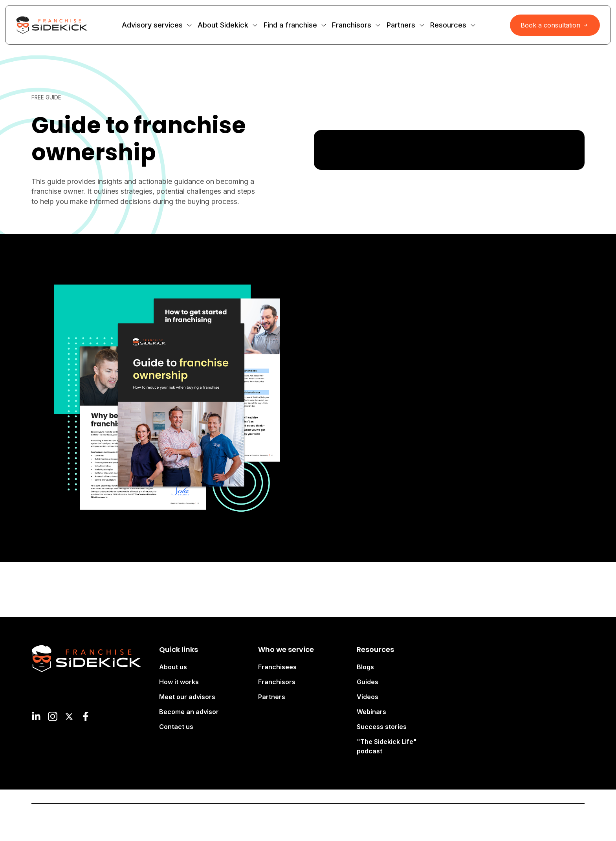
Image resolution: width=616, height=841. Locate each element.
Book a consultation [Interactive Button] (550, 25)
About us (173, 667)
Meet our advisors (187, 697)
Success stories (382, 727)
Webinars (371, 712)
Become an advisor (189, 712)
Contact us (176, 727)
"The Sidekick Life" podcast (387, 746)
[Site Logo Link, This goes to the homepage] (52, 25)
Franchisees (277, 667)
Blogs (365, 667)
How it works (179, 682)
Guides (368, 682)
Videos (368, 697)
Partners (272, 697)
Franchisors (277, 682)
